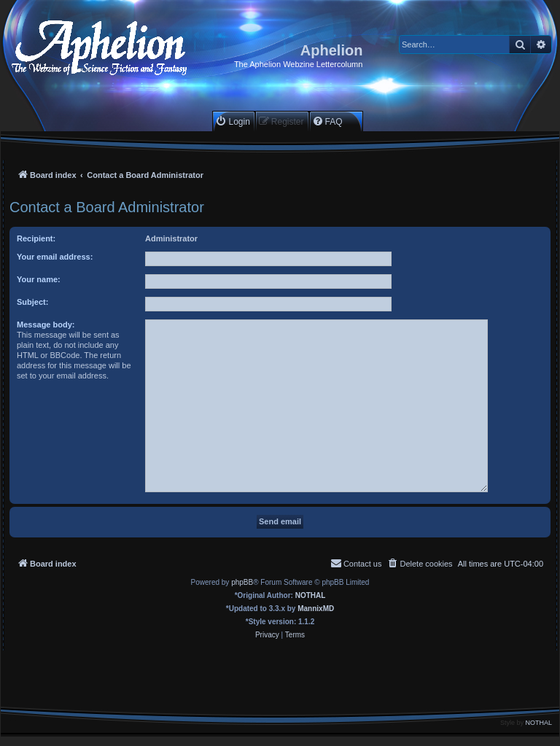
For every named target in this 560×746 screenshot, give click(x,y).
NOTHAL (311, 595)
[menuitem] (232, 121)
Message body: (46, 325)
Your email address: (55, 257)
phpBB (242, 582)
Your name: (39, 279)
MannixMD (316, 609)
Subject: (32, 302)
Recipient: (36, 238)
